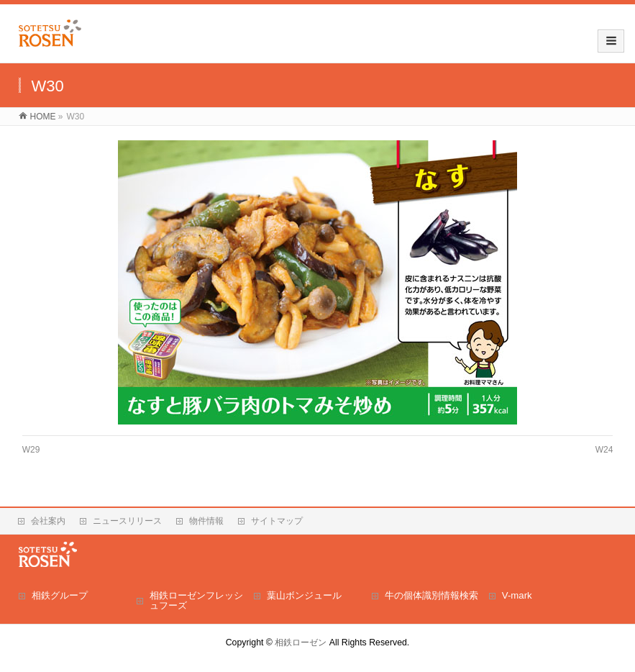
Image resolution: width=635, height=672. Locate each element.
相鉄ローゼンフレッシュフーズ (196, 600)
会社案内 (48, 521)
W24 (604, 450)
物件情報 (206, 521)
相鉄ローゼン (301, 643)
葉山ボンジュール (304, 595)
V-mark (517, 595)
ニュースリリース (127, 521)
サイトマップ (277, 521)
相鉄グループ (60, 595)
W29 (31, 450)
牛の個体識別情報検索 (431, 595)
